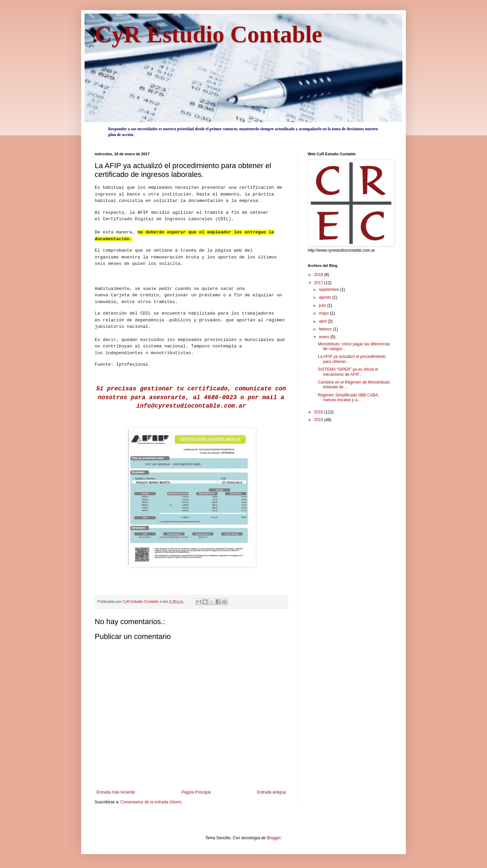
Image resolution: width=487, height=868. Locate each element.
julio (323, 305)
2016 (319, 412)
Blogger (274, 838)
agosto (326, 297)
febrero (326, 329)
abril (323, 321)
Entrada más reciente (116, 792)
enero (325, 337)
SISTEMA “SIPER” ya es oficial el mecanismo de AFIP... (348, 372)
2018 (319, 275)
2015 (319, 420)
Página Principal (196, 792)
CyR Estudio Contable (208, 34)
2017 (319, 283)
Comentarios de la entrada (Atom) (151, 802)
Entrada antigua (271, 792)
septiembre (330, 290)
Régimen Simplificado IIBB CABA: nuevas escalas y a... (349, 397)
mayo (324, 313)
